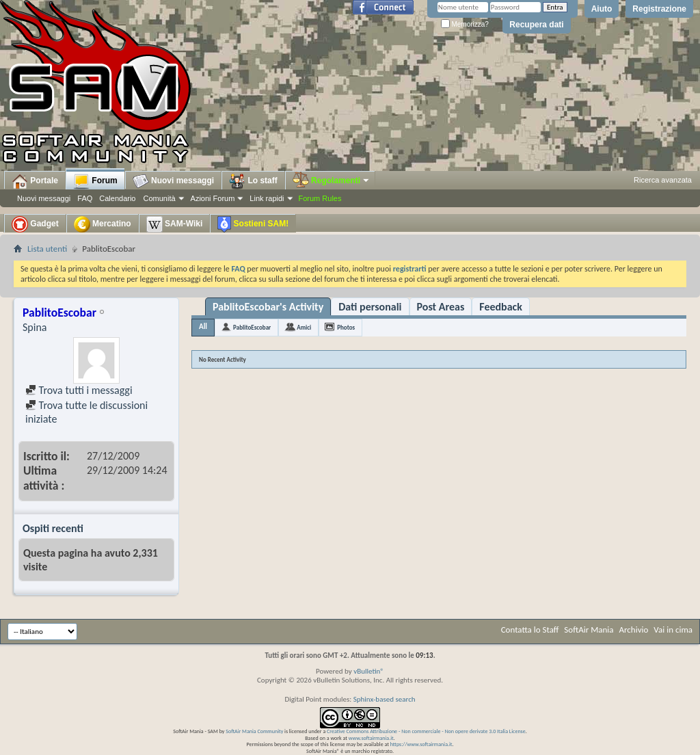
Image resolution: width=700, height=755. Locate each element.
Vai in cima (673, 630)
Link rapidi (267, 198)
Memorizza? (465, 24)
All (203, 327)
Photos (346, 327)
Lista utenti (47, 249)
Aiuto (602, 9)
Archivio (634, 630)
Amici (304, 327)
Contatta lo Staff (530, 630)
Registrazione (659, 9)
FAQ (85, 198)
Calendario (117, 198)
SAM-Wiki (175, 224)
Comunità (159, 198)
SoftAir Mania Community (254, 731)
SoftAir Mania (589, 630)
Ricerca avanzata (663, 180)
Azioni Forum (213, 198)
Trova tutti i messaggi (79, 390)
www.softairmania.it (371, 738)
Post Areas (441, 307)
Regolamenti (332, 181)
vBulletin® (369, 671)
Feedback (501, 307)
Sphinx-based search (385, 699)
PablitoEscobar (252, 327)
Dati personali (370, 307)
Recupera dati (536, 25)
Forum (95, 181)
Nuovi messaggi (44, 198)
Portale (35, 181)
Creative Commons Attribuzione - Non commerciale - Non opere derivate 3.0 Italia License (426, 731)
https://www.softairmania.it (421, 744)
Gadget (35, 224)
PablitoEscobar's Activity (268, 307)
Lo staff (253, 181)
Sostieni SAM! (253, 224)
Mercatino (103, 224)
